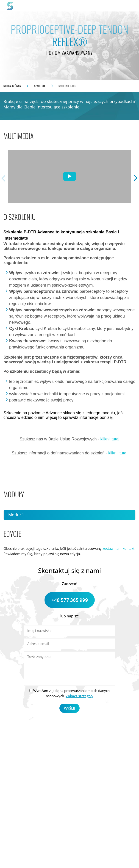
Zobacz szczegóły (80, 696)
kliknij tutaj (110, 439)
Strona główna (12, 86)
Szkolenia (40, 86)
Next (136, 178)
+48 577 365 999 (70, 600)
